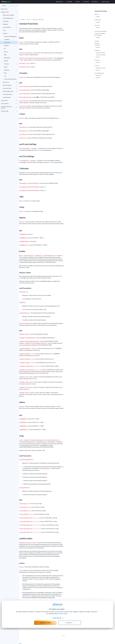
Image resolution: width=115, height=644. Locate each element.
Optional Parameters (101, 55)
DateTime (6, 46)
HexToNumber (98, 35)
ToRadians (97, 60)
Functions (10, 33)
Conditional (7, 40)
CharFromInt (98, 20)
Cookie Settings (57, 632)
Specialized (10, 70)
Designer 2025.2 (9, 12)
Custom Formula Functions (10, 79)
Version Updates (7, 97)
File (5, 49)
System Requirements (8, 18)
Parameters (98, 76)
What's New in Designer (8, 15)
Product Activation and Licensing (9, 107)
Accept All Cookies (45, 637)
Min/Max (6, 61)
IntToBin (97, 41)
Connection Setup (10, 88)
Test (5, 76)
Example (98, 17)
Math (5, 55)
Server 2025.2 (9, 100)
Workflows (10, 24)
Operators (10, 64)
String (5, 73)
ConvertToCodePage (100, 33)
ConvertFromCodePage (100, 31)
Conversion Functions (101, 11)
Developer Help (9, 111)
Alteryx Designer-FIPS (10, 91)
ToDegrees (97, 45)
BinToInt (97, 14)
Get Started (10, 21)
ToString (97, 66)
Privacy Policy (63, 628)
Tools (10, 30)
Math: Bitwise (7, 58)
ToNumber (97, 50)
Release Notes (4, 9)
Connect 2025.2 (9, 104)
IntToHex (97, 43)
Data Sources (10, 82)
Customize (70, 637)
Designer (42, 15)
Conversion (7, 43)
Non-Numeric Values (100, 53)
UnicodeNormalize (99, 73)
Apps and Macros (10, 27)
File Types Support (10, 85)
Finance (6, 52)
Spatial (6, 67)
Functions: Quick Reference (10, 36)
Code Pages (59, 146)
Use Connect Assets (8, 94)
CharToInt (97, 25)
